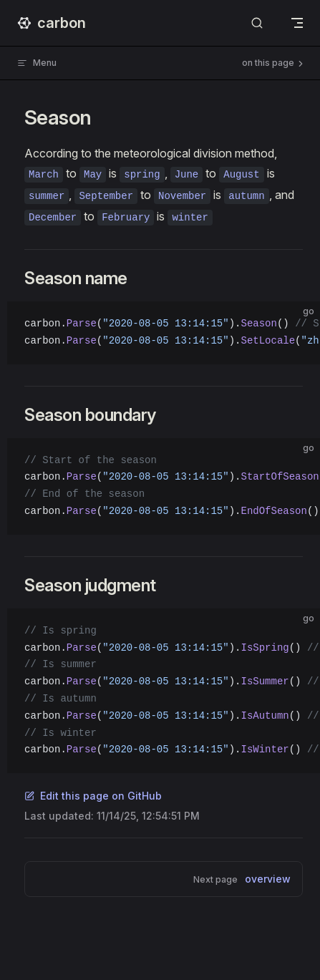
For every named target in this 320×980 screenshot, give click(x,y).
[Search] (257, 23)
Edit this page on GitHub (93, 796)
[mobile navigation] (297, 23)
